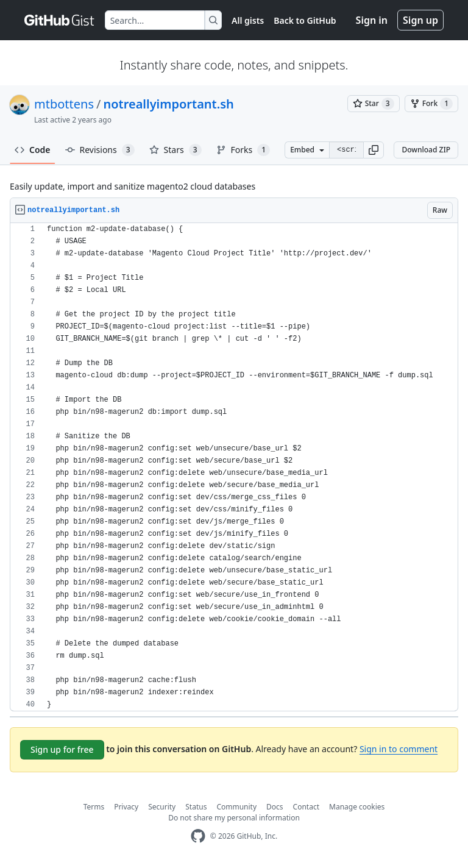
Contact (306, 807)
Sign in (372, 20)
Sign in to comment (399, 749)
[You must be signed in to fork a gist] (431, 104)
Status (196, 807)
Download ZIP (426, 150)
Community (236, 807)
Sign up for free (62, 749)
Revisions (100, 150)
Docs (275, 807)
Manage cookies (357, 807)
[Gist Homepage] (60, 20)
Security (162, 807)
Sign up (420, 20)
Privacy (126, 807)
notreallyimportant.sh (168, 104)
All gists (248, 20)
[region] (234, 467)
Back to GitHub (305, 20)
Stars (175, 150)
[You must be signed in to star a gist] (374, 104)
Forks (243, 150)
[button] (374, 150)
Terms (94, 807)
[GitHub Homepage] (198, 836)
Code (33, 150)
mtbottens (64, 104)
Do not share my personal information (234, 818)
